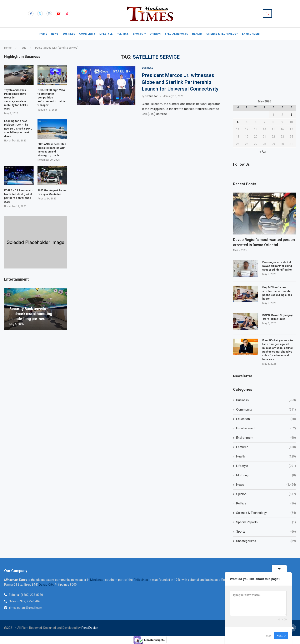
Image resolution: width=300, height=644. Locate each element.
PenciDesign (90, 628)
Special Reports (176, 34)
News (55, 34)
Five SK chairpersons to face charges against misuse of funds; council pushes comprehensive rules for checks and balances (278, 350)
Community (87, 34)
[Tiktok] (67, 14)
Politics (123, 34)
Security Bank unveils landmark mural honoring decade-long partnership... (32, 314)
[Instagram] (49, 14)
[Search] (267, 14)
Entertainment (266, 428)
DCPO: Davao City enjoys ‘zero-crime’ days (278, 317)
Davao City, (47, 585)
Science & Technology (222, 34)
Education (266, 419)
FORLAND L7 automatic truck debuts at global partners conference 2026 (19, 196)
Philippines (141, 580)
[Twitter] (40, 14)
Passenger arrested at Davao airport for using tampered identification (277, 266)
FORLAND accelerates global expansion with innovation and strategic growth (52, 150)
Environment (251, 34)
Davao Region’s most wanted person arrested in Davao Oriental (264, 242)
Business (69, 34)
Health (197, 34)
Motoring (266, 475)
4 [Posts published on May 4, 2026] (238, 122)
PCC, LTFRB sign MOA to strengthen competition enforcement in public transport (52, 98)
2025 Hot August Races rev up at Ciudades (52, 192)
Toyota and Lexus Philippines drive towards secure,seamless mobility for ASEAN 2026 (16, 100)
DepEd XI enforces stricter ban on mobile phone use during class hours (277, 293)
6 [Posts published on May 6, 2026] (256, 122)
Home (43, 34)
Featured (266, 447)
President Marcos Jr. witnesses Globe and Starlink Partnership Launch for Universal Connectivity (180, 82)
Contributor (151, 96)
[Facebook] (31, 14)
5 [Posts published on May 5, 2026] (247, 122)
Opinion (155, 34)
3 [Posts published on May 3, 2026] (291, 115)
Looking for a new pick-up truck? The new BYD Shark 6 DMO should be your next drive (18, 129)
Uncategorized (266, 541)
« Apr (263, 152)
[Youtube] (58, 14)
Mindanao (97, 580)
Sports (138, 34)
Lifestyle (106, 34)
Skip (268, 636)
